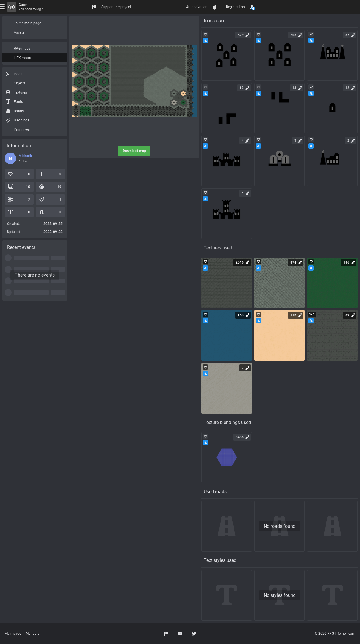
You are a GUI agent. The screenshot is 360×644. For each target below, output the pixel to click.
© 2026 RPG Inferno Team (335, 634)
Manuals (33, 634)
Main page (13, 634)
